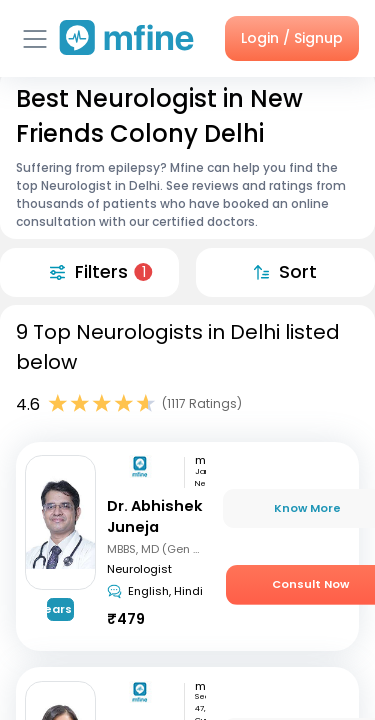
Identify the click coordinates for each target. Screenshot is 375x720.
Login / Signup (292, 38)
